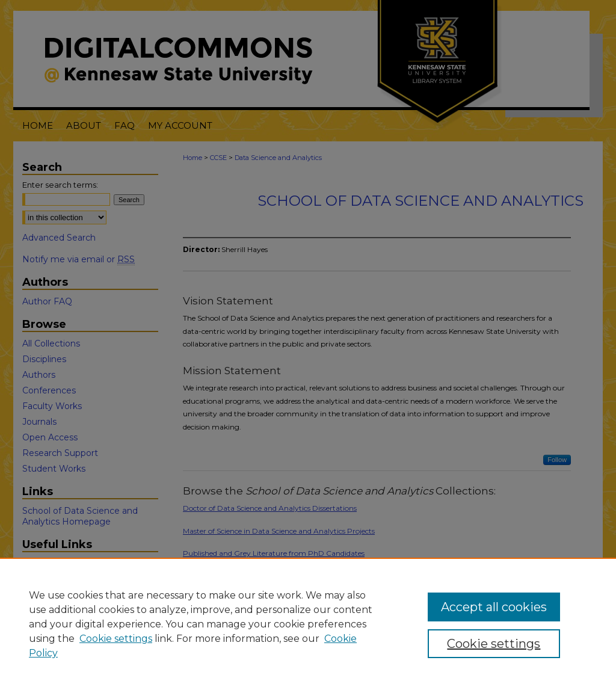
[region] (308, 624)
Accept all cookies (494, 607)
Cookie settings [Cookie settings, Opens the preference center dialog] (494, 644)
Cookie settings (116, 639)
